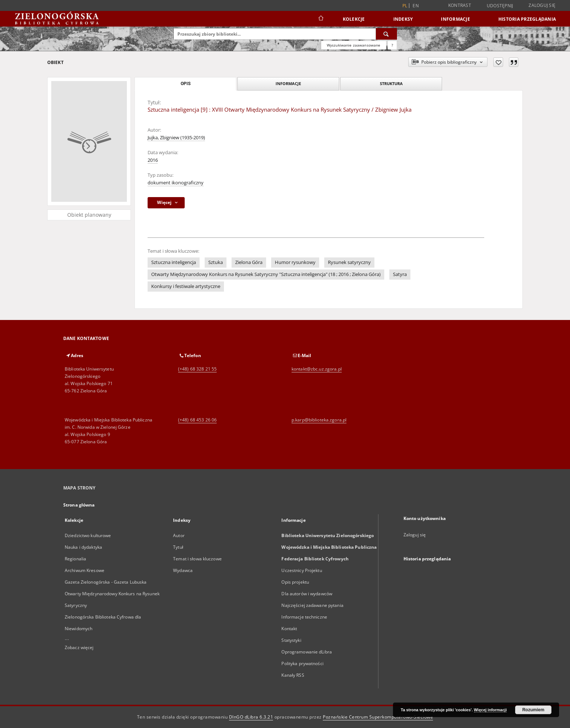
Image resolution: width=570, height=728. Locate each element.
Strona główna (79, 505)
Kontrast (460, 5)
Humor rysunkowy (295, 262)
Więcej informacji (490, 710)
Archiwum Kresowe (85, 570)
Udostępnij (500, 6)
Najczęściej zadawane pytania (312, 605)
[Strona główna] (320, 19)
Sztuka (216, 262)
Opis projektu (295, 582)
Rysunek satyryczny (349, 262)
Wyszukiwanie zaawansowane (354, 45)
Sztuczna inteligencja (174, 262)
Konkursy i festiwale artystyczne (186, 286)
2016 (153, 160)
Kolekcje (354, 19)
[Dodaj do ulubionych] (498, 62)
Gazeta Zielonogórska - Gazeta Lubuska (106, 582)
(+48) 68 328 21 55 (197, 369)
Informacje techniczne (304, 617)
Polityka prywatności (302, 663)
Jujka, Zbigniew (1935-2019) (176, 138)
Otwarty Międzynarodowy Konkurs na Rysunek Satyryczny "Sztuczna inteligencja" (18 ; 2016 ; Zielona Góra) (266, 274)
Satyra (400, 274)
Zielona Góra (249, 262)
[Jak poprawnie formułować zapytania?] (392, 45)
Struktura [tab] (391, 83)
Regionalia (75, 559)
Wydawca (183, 570)
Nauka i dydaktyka (83, 547)
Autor (179, 535)
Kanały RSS (293, 675)
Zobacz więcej (79, 647)
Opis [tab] (186, 84)
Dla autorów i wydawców (307, 594)
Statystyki (291, 640)
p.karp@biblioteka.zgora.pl (319, 420)
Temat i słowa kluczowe (197, 559)
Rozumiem (533, 710)
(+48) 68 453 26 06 (197, 420)
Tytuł (178, 547)
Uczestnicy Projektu (302, 570)
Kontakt (289, 629)
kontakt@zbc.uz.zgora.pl (317, 369)
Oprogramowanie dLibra (307, 652)
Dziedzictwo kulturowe (88, 535)
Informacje (455, 19)
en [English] (416, 6)
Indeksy (403, 19)
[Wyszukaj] (386, 34)
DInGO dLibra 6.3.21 (251, 717)
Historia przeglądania (527, 19)
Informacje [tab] (288, 83)
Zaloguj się (542, 5)
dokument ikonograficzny (176, 183)
